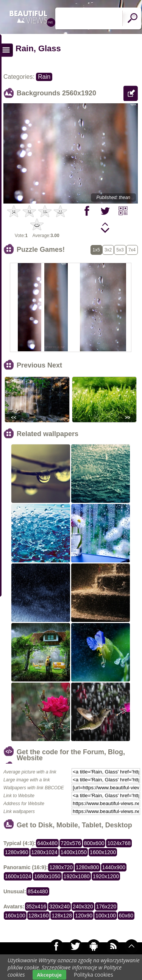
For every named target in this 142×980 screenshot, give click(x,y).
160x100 (15, 916)
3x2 (108, 250)
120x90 (84, 916)
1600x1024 (18, 876)
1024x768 (119, 843)
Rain (44, 77)
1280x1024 (44, 852)
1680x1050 (47, 876)
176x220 (106, 906)
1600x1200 (103, 852)
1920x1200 (106, 876)
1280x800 (87, 867)
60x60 (126, 916)
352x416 (36, 906)
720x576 (71, 843)
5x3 (120, 250)
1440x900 (114, 867)
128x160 (39, 916)
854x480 (38, 891)
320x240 (59, 906)
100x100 (106, 916)
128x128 (62, 916)
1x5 (96, 250)
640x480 (47, 843)
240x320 (83, 906)
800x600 (94, 843)
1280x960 (17, 852)
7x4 (132, 250)
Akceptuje (49, 975)
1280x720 (61, 867)
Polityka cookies (94, 975)
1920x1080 (77, 876)
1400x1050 (74, 852)
